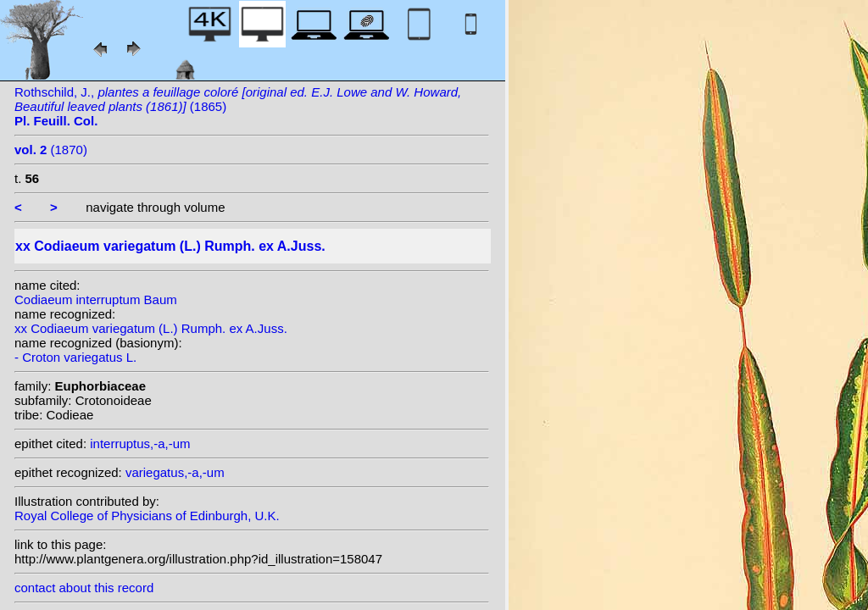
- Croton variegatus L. (75, 357)
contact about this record (84, 588)
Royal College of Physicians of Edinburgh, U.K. (147, 516)
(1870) (51, 150)
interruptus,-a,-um (140, 444)
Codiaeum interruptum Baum (96, 299)
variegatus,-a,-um (175, 472)
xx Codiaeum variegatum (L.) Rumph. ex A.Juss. (151, 328)
